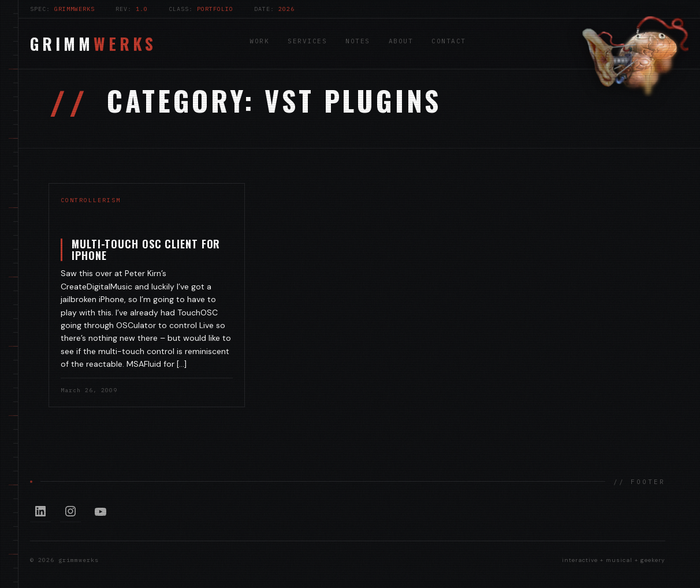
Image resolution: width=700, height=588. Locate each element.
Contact (449, 41)
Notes (358, 41)
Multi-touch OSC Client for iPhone (146, 250)
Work (259, 41)
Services (307, 41)
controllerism (91, 200)
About (401, 41)
